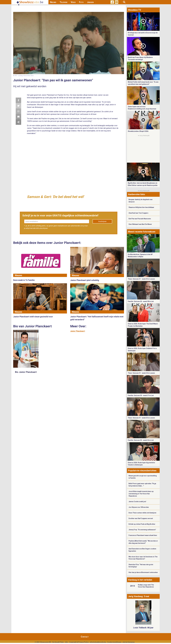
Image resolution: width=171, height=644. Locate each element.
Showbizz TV (135, 10)
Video (73, 2)
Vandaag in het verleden (140, 580)
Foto (81, 2)
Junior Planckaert (78, 331)
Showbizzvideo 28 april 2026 (138, 131)
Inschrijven (102, 221)
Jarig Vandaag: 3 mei (139, 596)
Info (67, 642)
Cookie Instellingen (114, 642)
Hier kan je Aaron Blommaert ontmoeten (143, 572)
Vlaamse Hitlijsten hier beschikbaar (141, 207)
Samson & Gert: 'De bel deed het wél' (55, 197)
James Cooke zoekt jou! (137, 502)
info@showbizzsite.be (98, 642)
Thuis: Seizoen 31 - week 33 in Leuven (141, 418)
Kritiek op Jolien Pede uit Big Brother (142, 524)
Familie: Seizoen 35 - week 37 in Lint (141, 395)
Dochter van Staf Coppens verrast (141, 518)
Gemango (131, 642)
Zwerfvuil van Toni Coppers (138, 213)
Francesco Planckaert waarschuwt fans (143, 535)
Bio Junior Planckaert (26, 372)
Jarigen (90, 2)
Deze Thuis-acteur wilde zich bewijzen (142, 513)
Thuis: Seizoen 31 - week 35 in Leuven (141, 279)
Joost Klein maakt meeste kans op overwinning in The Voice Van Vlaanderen (141, 494)
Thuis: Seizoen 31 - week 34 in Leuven (141, 373)
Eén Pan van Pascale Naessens (140, 219)
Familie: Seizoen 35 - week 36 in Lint (141, 440)
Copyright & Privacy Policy (79, 642)
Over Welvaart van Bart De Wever (140, 224)
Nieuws (53, 2)
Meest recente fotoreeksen (142, 232)
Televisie (64, 2)
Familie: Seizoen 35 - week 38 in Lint (141, 301)
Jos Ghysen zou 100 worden (139, 507)
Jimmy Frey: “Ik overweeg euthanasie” (142, 530)
